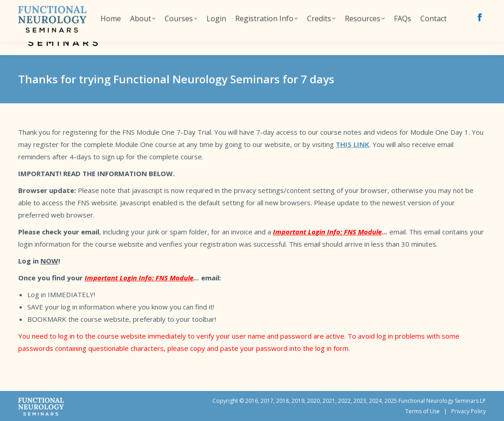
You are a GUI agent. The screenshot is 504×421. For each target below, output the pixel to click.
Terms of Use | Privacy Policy (446, 411)
